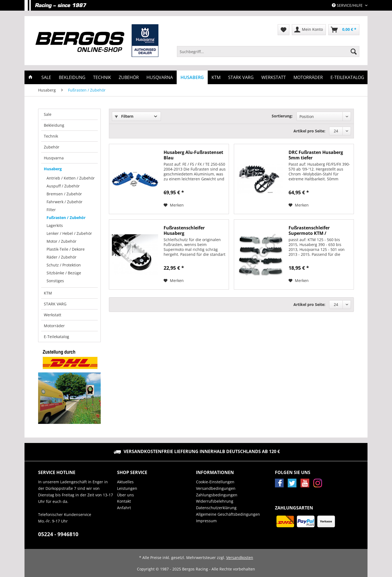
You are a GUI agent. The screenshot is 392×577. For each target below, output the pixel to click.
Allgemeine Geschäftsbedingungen (228, 514)
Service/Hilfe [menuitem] (348, 5)
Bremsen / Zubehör (64, 194)
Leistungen (127, 488)
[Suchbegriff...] (268, 51)
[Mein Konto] (309, 30)
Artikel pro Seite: (309, 131)
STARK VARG (55, 304)
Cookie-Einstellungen (215, 482)
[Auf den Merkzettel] (174, 205)
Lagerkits (55, 225)
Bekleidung (54, 125)
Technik (51, 136)
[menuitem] (268, 54)
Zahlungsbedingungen (217, 495)
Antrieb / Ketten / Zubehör (71, 178)
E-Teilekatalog (56, 337)
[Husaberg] (192, 77)
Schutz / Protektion (64, 265)
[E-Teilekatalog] (347, 77)
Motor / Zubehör (62, 241)
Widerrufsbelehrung (215, 501)
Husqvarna (54, 158)
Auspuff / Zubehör (63, 186)
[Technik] (102, 77)
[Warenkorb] (344, 30)
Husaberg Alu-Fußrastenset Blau (193, 155)
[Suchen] (354, 51)
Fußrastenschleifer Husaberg (184, 230)
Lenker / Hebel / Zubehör (69, 233)
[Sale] (46, 77)
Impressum (206, 521)
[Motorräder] (308, 77)
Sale (48, 114)
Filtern (124, 116)
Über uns (125, 495)
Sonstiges (55, 281)
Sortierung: (282, 116)
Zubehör (52, 147)
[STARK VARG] (241, 77)
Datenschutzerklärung (216, 508)
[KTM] (216, 77)
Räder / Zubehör (62, 257)
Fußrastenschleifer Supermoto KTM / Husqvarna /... (309, 230)
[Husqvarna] (160, 77)
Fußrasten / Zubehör (66, 218)
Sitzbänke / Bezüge (64, 273)
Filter (51, 210)
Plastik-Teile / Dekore (66, 249)
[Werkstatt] (274, 77)
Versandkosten (240, 558)
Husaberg (53, 169)
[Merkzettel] (284, 30)
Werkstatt (53, 315)
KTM (48, 293)
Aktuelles (125, 482)
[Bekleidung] (72, 77)
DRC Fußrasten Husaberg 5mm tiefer (316, 155)
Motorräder (54, 326)
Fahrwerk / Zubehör (65, 202)
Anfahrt (124, 508)
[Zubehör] (129, 77)
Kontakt (124, 501)
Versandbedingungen (216, 488)
